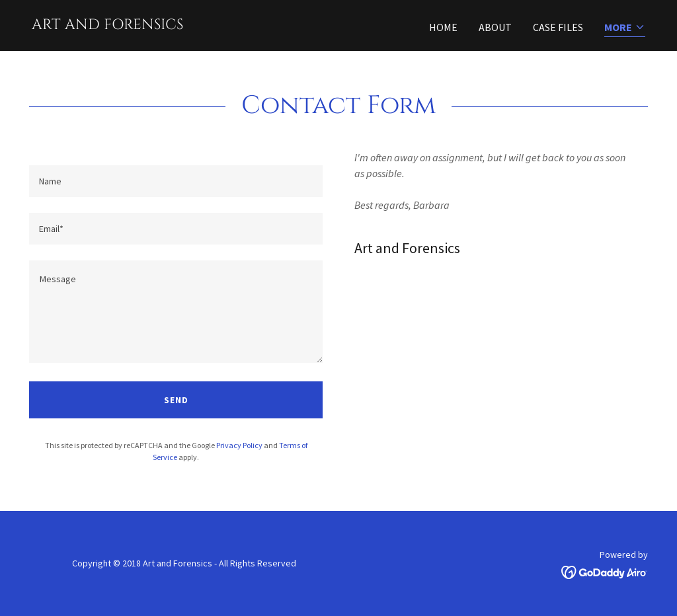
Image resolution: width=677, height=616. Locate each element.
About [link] (495, 27)
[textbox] (176, 181)
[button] (625, 28)
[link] (107, 25)
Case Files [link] (558, 27)
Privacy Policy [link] (239, 445)
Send (176, 400)
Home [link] (443, 27)
